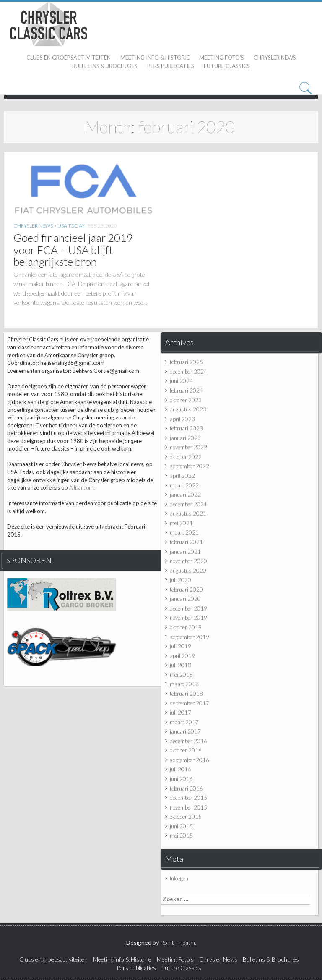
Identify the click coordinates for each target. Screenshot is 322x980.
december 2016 (188, 741)
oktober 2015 (186, 817)
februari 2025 (186, 362)
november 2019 (188, 618)
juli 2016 (180, 769)
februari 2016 (186, 789)
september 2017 (190, 703)
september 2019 (190, 637)
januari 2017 (185, 731)
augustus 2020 (188, 571)
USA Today (71, 226)
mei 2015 (181, 836)
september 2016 (190, 760)
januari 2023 (185, 438)
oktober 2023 (186, 400)
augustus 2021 (188, 514)
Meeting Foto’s (222, 58)
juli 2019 (180, 646)
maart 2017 (184, 722)
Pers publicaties (171, 66)
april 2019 (182, 656)
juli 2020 (180, 580)
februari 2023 (186, 428)
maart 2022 (184, 485)
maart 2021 (184, 532)
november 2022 (188, 447)
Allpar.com (81, 487)
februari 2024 (186, 390)
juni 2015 (181, 826)
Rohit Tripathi (178, 942)
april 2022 (182, 476)
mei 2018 (181, 675)
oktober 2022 (186, 457)
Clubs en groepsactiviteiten (69, 58)
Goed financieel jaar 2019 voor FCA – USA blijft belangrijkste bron (73, 250)
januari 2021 (185, 552)
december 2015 (188, 798)
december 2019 (188, 608)
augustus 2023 (188, 409)
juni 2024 (181, 381)
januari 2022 (185, 495)
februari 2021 (186, 542)
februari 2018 (186, 694)
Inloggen (179, 878)
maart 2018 (184, 684)
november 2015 (188, 807)
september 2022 (190, 466)
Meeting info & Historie (155, 58)
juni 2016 (181, 779)
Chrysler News (275, 58)
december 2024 (188, 372)
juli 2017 (180, 713)
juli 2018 (180, 665)
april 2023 (182, 419)
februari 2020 (186, 590)
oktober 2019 (186, 627)
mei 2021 (181, 523)
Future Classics (227, 66)
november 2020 (188, 561)
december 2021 (188, 504)
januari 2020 (185, 599)
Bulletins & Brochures (105, 66)
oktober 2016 (186, 750)
